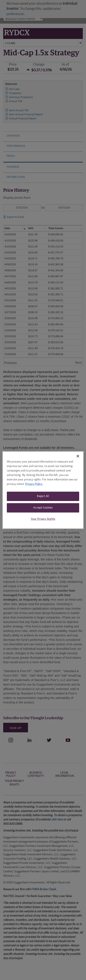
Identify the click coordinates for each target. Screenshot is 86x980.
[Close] (78, 456)
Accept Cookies (43, 508)
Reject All (43, 496)
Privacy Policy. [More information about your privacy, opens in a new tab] (34, 484)
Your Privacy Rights (43, 519)
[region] (43, 490)
